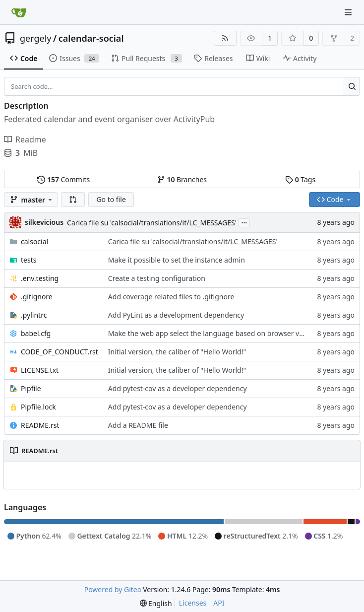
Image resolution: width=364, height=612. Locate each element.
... (244, 222)
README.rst (40, 425)
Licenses (193, 603)
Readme (25, 139)
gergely (36, 38)
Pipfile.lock (38, 407)
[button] (73, 200)
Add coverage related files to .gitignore (171, 297)
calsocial (34, 241)
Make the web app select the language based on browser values (212, 333)
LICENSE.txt (40, 370)
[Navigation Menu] (349, 12)
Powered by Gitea (113, 589)
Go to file (111, 199)
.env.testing (40, 278)
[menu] (156, 603)
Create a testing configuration (157, 278)
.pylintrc (34, 315)
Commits (63, 179)
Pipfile (31, 388)
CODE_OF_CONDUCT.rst (60, 352)
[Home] (19, 12)
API (219, 603)
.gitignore (37, 297)
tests (29, 260)
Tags (300, 179)
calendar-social (91, 38)
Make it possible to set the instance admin (177, 260)
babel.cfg (36, 333)
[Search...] (352, 86)
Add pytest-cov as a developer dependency (178, 388)
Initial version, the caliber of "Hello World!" (177, 352)
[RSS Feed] (225, 38)
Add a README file (138, 425)
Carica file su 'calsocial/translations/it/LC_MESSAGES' (152, 223)
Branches (182, 179)
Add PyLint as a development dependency (176, 315)
